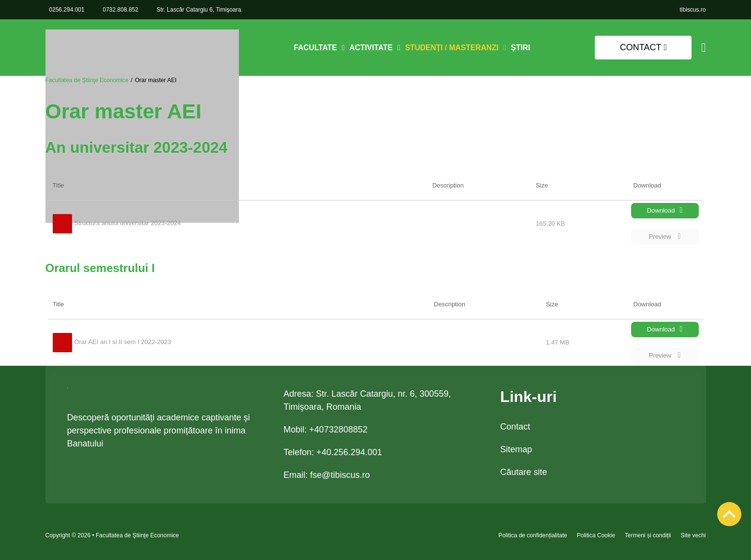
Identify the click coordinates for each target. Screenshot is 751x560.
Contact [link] (643, 47)
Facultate (315, 48)
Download (665, 210)
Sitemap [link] (516, 449)
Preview (665, 236)
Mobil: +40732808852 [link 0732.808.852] (325, 430)
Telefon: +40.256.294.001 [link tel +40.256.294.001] (333, 452)
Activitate (371, 48)
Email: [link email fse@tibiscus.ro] (326, 475)
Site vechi (693, 535)
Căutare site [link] (523, 472)
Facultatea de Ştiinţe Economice (87, 80)
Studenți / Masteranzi (452, 48)
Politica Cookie (596, 535)
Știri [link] (521, 48)
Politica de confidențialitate (533, 535)
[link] (692, 10)
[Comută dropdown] (343, 48)
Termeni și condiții (648, 535)
